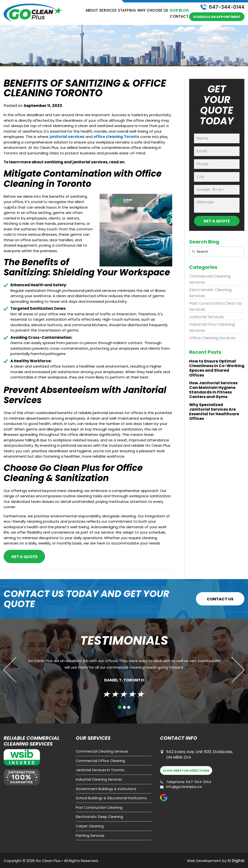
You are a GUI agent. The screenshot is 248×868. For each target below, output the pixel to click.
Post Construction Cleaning (99, 808)
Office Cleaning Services (212, 338)
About (92, 10)
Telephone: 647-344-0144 (186, 782)
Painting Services (90, 836)
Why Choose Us (153, 10)
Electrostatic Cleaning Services (210, 293)
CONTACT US (220, 599)
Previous (16, 670)
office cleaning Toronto (116, 137)
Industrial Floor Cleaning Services (212, 327)
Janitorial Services (206, 317)
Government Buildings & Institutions (106, 789)
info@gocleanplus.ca (181, 787)
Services (108, 10)
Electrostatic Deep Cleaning (99, 817)
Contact (179, 16)
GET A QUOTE (217, 221)
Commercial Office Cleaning (100, 761)
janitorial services (67, 137)
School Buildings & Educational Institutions (111, 798)
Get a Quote (24, 557)
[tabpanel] (124, 676)
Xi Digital (236, 861)
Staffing (127, 10)
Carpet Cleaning (90, 826)
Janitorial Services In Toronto (100, 770)
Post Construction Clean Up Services (216, 306)
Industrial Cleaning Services (99, 780)
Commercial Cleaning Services (210, 279)
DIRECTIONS (186, 771)
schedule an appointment (217, 17)
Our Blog (179, 10)
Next (232, 670)
